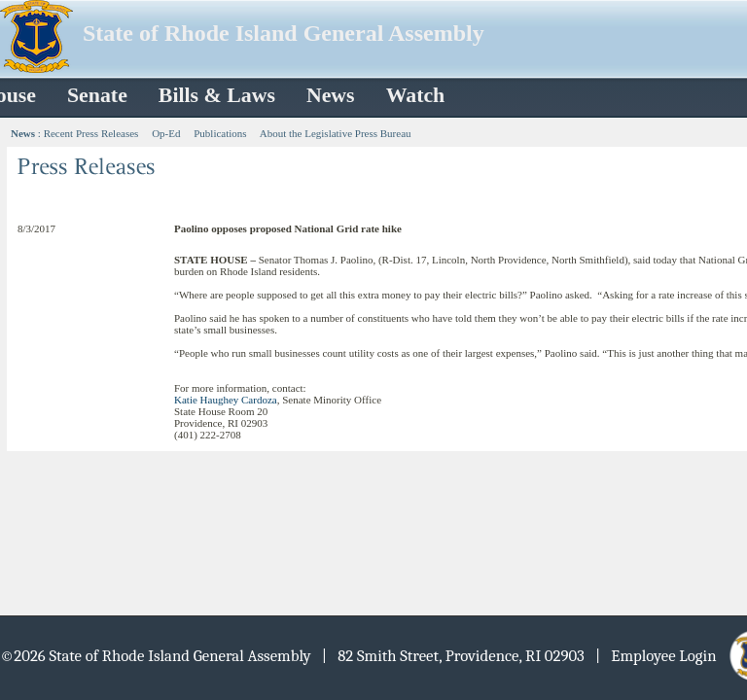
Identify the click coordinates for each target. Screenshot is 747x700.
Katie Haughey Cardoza (226, 400)
